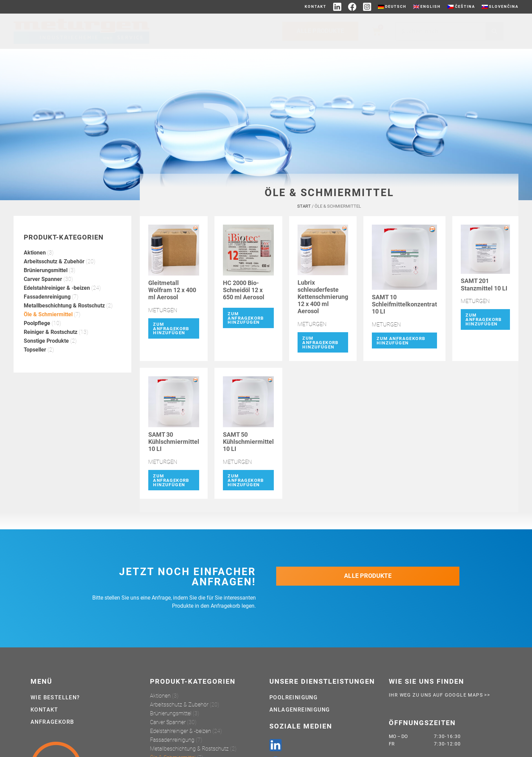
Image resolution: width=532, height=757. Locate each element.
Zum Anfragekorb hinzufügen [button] (171, 343)
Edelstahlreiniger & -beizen (57, 302)
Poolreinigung (293, 697)
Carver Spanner (43, 293)
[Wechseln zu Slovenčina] (500, 7)
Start (304, 220)
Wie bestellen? (55, 697)
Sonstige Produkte (46, 355)
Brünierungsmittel (46, 285)
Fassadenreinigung (47, 311)
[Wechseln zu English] (427, 7)
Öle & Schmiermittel (48, 329)
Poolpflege (37, 337)
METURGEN (163, 325)
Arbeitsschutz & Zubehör (54, 276)
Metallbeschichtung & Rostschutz (64, 320)
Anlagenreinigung (300, 710)
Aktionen (35, 267)
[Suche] (494, 31)
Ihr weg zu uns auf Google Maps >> (439, 695)
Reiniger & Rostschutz (51, 346)
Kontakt (316, 7)
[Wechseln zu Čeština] (461, 7)
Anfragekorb (52, 722)
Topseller (35, 364)
